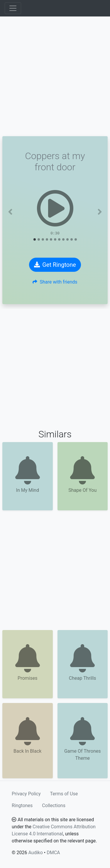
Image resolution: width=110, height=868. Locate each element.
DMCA (53, 853)
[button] (10, 212)
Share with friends (55, 282)
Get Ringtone (55, 265)
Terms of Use (64, 794)
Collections (54, 805)
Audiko (35, 853)
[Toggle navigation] (13, 8)
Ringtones (22, 805)
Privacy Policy (26, 794)
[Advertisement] (55, 76)
